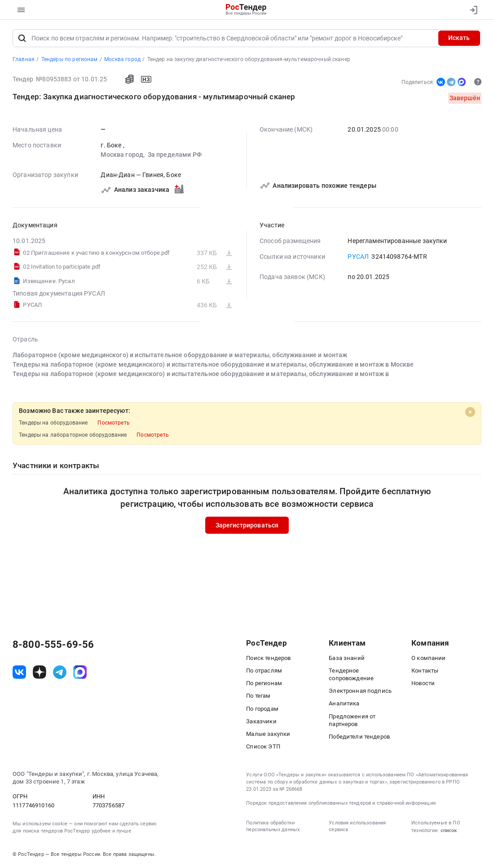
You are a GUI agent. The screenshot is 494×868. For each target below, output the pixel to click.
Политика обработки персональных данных (273, 826)
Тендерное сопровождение (351, 674)
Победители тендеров (359, 737)
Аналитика (344, 703)
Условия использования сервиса (357, 826)
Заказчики (261, 721)
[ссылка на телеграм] (60, 672)
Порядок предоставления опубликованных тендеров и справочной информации (341, 803)
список (449, 830)
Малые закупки (268, 734)
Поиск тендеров (268, 658)
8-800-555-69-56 (53, 644)
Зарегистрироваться (247, 525)
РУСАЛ (358, 257)
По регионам (264, 683)
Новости (423, 683)
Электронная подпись (360, 691)
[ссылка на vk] (19, 672)
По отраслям (264, 671)
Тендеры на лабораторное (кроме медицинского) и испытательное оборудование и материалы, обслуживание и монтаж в (201, 374)
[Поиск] (22, 38)
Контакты (425, 671)
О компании (429, 658)
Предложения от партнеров (352, 720)
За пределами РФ (175, 155)
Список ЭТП (263, 746)
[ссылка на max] (80, 672)
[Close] (470, 412)
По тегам (258, 696)
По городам (262, 709)
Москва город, (123, 155)
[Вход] (472, 10)
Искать (459, 38)
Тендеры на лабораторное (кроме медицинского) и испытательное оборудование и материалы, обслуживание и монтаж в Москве (213, 364)
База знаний (347, 658)
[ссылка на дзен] (40, 672)
